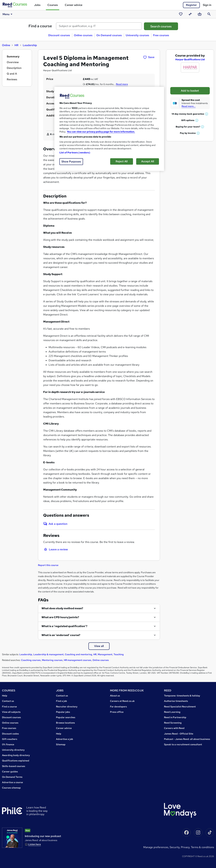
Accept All (148, 161)
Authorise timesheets (176, 701)
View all (99, 646)
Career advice (74, 5)
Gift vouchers (10, 739)
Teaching (119, 654)
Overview (13, 62)
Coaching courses (31, 660)
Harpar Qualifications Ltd (190, 59)
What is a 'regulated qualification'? (64, 626)
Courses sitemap (11, 788)
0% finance (8, 744)
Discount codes (10, 734)
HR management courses (78, 660)
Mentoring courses (52, 660)
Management (105, 654)
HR (16, 45)
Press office (117, 712)
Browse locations (65, 723)
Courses (53, 5)
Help (5, 696)
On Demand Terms (12, 777)
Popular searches (66, 717)
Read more (122, 84)
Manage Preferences (156, 847)
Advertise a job (65, 739)
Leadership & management (49, 654)
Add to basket (190, 91)
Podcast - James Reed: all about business (187, 739)
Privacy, (186, 847)
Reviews (12, 79)
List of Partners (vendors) (75, 153)
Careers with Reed (174, 728)
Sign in (207, 5)
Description (14, 68)
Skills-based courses (14, 766)
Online (6, 45)
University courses (137, 35)
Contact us (8, 701)
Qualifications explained (16, 761)
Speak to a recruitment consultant (183, 744)
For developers (118, 707)
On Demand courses (109, 35)
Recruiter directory (67, 707)
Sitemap (61, 744)
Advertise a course (12, 782)
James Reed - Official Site (179, 734)
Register (191, 5)
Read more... (189, 106)
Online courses (83, 35)
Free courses (161, 35)
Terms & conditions (202, 847)
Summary (13, 56)
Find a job (62, 701)
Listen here (35, 844)
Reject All (122, 161)
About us (115, 696)
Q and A (12, 74)
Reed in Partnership (175, 717)
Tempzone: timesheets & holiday (182, 696)
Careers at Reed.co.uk (122, 701)
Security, (175, 847)
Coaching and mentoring (78, 654)
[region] (109, 129)
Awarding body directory (16, 755)
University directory (13, 750)
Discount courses (59, 35)
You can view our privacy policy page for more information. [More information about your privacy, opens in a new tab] (101, 132)
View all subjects (11, 712)
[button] (207, 114)
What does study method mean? (62, 608)
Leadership (30, 45)
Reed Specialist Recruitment (180, 707)
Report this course (48, 565)
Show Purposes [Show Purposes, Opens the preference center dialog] (71, 162)
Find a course (40, 26)
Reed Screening (173, 723)
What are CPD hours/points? (60, 617)
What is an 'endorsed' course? (61, 635)
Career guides (10, 772)
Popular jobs (63, 712)
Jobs (37, 5)
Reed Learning (172, 712)
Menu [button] (8, 14)
